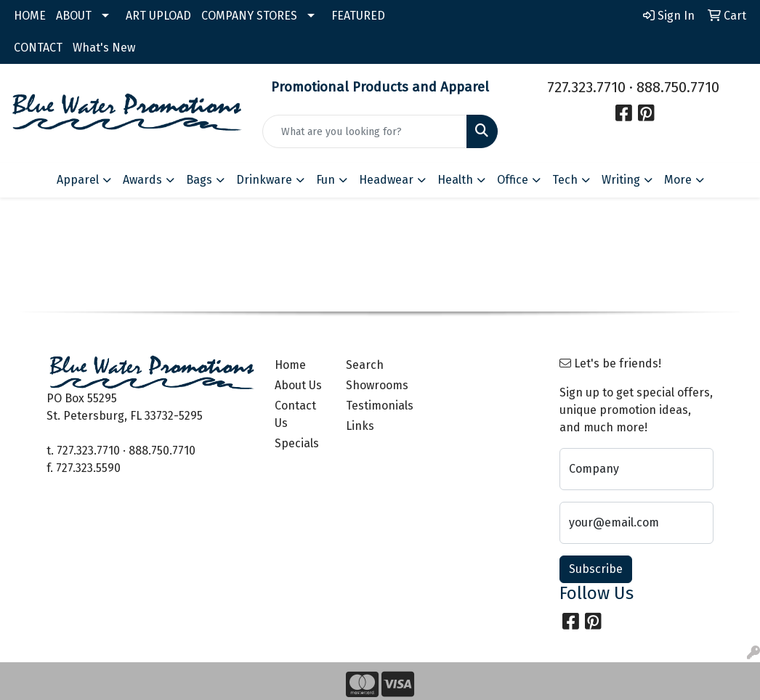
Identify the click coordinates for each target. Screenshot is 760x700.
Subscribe (596, 569)
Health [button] (455, 180)
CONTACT (38, 48)
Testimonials (373, 406)
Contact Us (295, 414)
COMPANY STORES (249, 16)
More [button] (678, 180)
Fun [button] (326, 180)
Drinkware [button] (264, 180)
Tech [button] (565, 180)
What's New (104, 48)
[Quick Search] (365, 131)
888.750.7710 (678, 87)
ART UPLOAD (158, 16)
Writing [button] (621, 180)
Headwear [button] (386, 180)
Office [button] (513, 180)
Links (360, 426)
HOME (30, 16)
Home (290, 365)
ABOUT (74, 16)
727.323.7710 (586, 87)
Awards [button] (142, 180)
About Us (298, 385)
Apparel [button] (78, 180)
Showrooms (373, 385)
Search (365, 365)
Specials (297, 443)
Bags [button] (199, 180)
